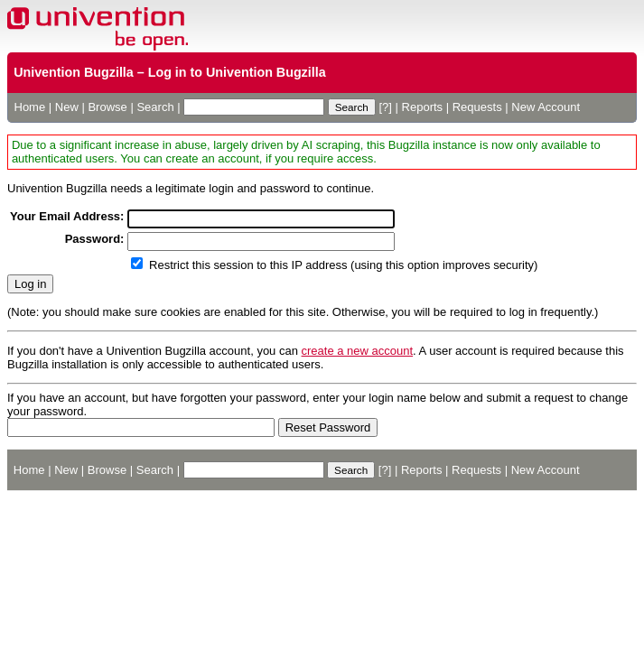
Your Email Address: (67, 216)
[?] (385, 107)
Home (30, 107)
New (67, 107)
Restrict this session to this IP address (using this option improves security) (343, 265)
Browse (107, 107)
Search (155, 107)
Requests (477, 107)
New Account (546, 107)
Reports (423, 107)
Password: (95, 239)
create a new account (358, 351)
